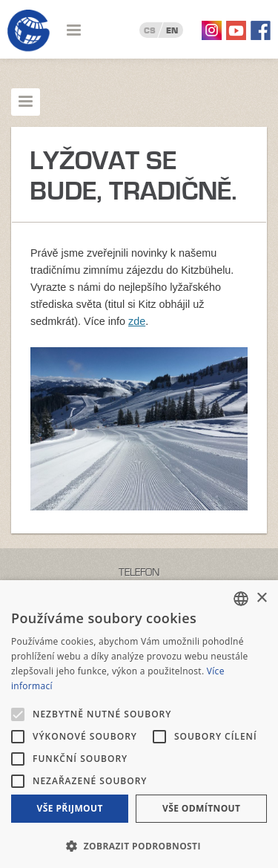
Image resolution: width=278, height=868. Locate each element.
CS (150, 30)
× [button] (261, 598)
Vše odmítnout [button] (201, 808)
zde (137, 321)
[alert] (139, 724)
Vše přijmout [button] (70, 808)
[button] (139, 845)
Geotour (29, 31)
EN (172, 30)
